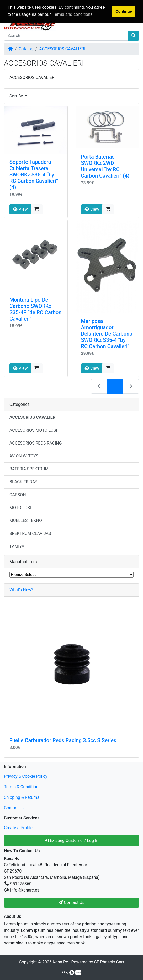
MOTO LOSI (20, 508)
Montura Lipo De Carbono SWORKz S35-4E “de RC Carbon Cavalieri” (36, 309)
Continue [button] (124, 11)
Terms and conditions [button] (73, 14)
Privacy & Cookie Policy (26, 776)
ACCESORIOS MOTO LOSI (33, 430)
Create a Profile (18, 828)
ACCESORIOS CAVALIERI (62, 49)
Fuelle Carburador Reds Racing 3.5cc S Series (63, 740)
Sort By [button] (17, 96)
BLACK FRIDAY (23, 482)
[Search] (66, 36)
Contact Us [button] (71, 902)
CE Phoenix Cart (109, 962)
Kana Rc (60, 962)
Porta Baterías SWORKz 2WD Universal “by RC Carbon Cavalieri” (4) (105, 166)
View (20, 209)
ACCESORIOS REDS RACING (36, 443)
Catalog (26, 49)
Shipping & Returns (22, 797)
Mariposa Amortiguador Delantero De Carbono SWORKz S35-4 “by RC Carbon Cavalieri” (107, 334)
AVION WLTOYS (24, 456)
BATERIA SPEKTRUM (29, 469)
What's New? (21, 590)
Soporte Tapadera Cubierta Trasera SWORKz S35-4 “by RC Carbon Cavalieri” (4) (34, 175)
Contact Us (14, 808)
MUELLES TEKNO (26, 521)
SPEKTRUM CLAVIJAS (30, 533)
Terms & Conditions (22, 787)
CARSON (18, 495)
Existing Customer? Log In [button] (71, 841)
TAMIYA (17, 546)
